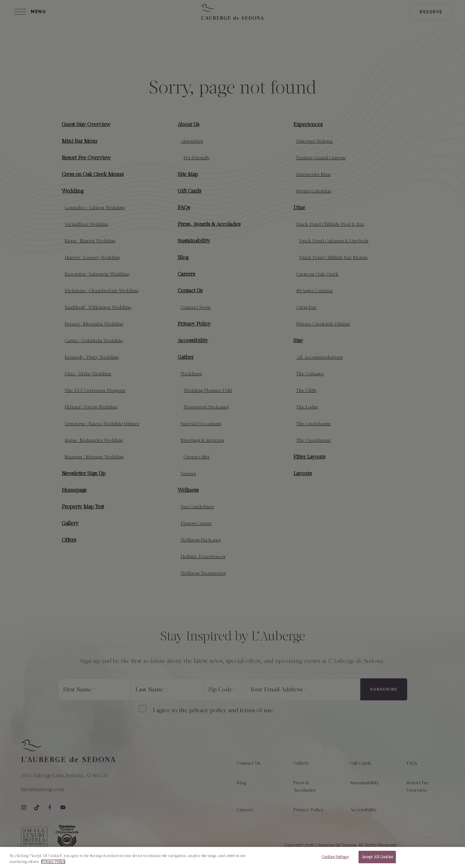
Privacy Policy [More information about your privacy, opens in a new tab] (53, 862)
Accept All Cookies (377, 857)
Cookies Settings (335, 857)
